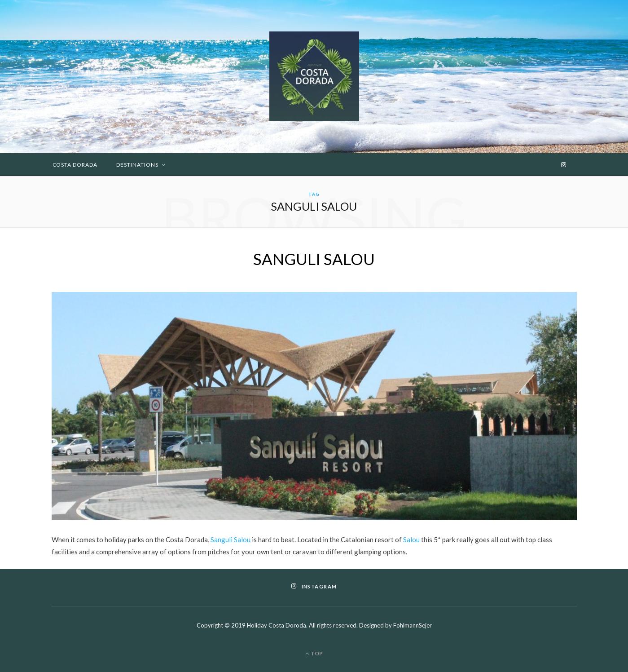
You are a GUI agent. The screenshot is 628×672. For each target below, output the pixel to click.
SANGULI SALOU (314, 259)
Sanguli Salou (231, 539)
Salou (411, 539)
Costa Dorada (75, 165)
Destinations (137, 165)
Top (314, 653)
